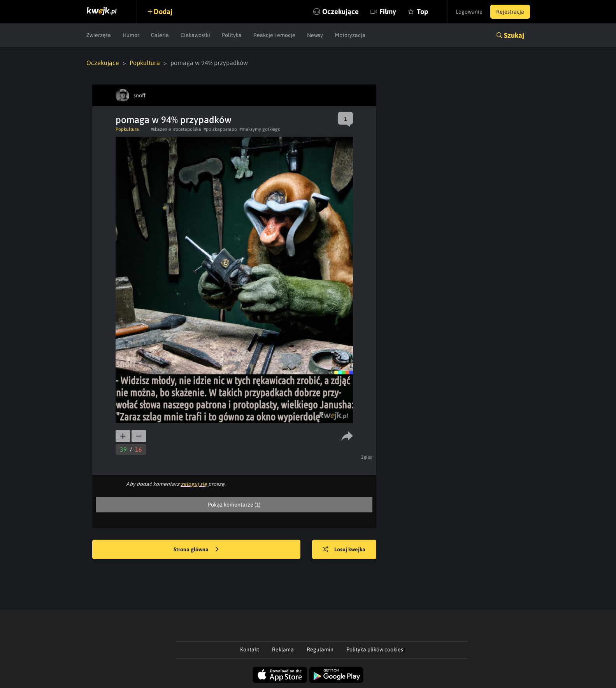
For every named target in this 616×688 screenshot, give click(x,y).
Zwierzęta (99, 35)
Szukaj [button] (514, 35)
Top (422, 11)
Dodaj (163, 11)
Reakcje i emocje (274, 35)
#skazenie (161, 129)
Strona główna (196, 550)
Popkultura (145, 63)
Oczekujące (340, 11)
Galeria (160, 35)
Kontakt (250, 649)
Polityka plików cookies (375, 649)
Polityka (232, 35)
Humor (131, 35)
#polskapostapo (220, 129)
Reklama (283, 649)
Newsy (315, 35)
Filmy (388, 11)
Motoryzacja (350, 35)
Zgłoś (367, 457)
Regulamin (320, 649)
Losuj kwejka (344, 550)
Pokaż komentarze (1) (234, 505)
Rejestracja (510, 12)
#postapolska (187, 129)
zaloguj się (194, 484)
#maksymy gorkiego (260, 129)
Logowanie (469, 12)
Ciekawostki (195, 35)
